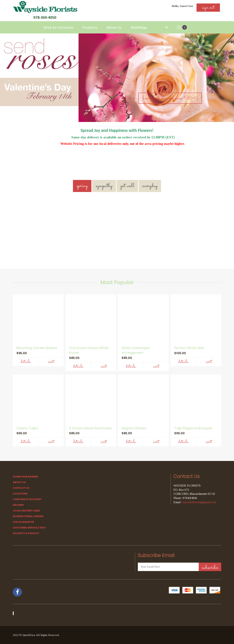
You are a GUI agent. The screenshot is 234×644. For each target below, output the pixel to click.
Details (26, 362)
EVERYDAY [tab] (150, 186)
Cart (51, 362)
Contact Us (21, 488)
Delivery (18, 505)
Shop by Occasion (58, 28)
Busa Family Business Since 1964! (170, 98)
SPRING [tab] (82, 186)
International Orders (28, 516)
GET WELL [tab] (127, 186)
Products (90, 28)
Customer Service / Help (29, 528)
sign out (208, 8)
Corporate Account (27, 499)
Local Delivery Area (26, 511)
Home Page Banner (25, 477)
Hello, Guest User (182, 6)
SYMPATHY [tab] (104, 186)
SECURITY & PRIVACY (26, 533)
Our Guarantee (23, 522)
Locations (20, 494)
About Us (114, 28)
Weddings (139, 28)
